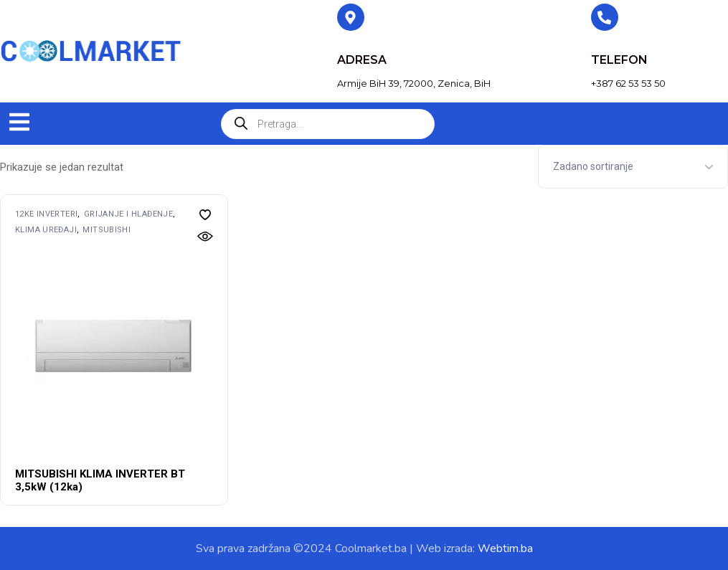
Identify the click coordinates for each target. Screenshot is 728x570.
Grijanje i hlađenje (128, 214)
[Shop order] (633, 167)
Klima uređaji (46, 230)
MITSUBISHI (107, 230)
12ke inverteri (46, 214)
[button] (19, 124)
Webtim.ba (505, 548)
